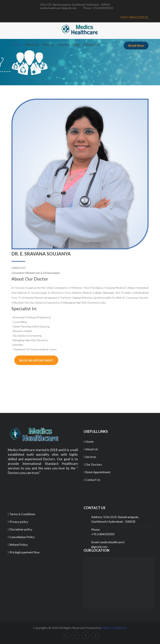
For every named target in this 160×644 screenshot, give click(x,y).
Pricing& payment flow (24, 552)
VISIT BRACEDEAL (134, 17)
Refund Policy (18, 544)
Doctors (63, 45)
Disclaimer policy (20, 529)
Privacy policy (18, 522)
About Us (32, 45)
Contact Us (91, 45)
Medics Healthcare (114, 628)
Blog (76, 45)
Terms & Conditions (22, 514)
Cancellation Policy (21, 537)
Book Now (136, 46)
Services (48, 45)
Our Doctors (93, 464)
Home (18, 45)
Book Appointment (97, 472)
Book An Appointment (36, 360)
